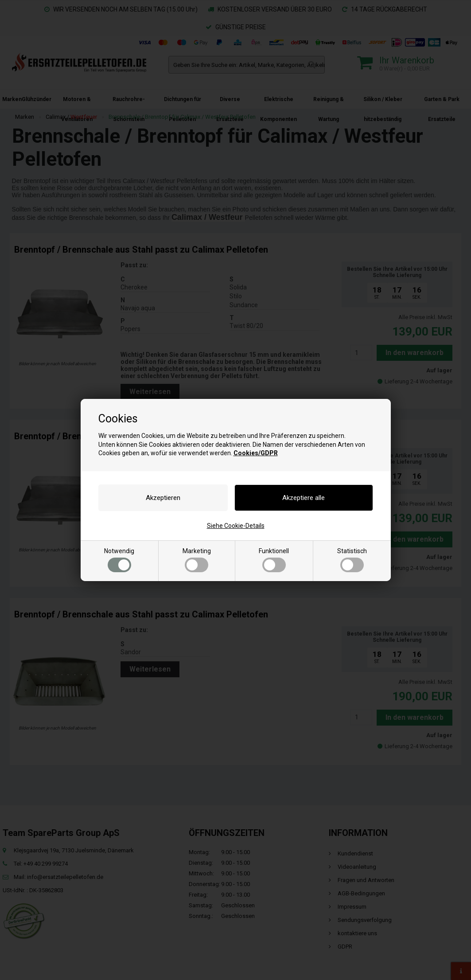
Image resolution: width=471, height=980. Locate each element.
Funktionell (274, 560)
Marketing (197, 560)
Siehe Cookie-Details (236, 526)
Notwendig (119, 560)
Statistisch (352, 560)
